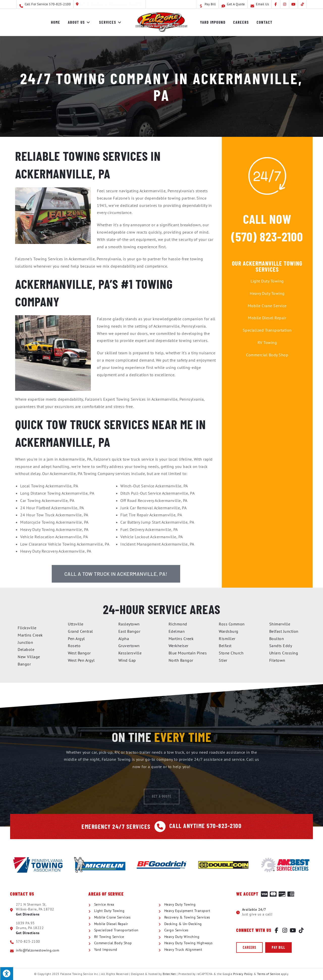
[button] (249, 947)
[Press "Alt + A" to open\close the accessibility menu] (7, 973)
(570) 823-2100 (267, 236)
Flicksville (27, 628)
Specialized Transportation (267, 330)
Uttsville (76, 624)
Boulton (277, 639)
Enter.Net (169, 974)
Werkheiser (179, 646)
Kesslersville (130, 653)
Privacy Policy (243, 974)
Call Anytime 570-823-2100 (206, 826)
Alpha (124, 639)
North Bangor (181, 660)
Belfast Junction (284, 631)
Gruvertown (129, 646)
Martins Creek (181, 639)
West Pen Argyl (81, 660)
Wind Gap (127, 660)
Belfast (225, 646)
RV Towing (267, 342)
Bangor (24, 664)
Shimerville (280, 624)
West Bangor (79, 653)
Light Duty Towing (267, 281)
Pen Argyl (76, 639)
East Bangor (129, 631)
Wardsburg (229, 631)
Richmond (178, 624)
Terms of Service (268, 974)
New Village (29, 657)
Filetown (277, 660)
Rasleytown (129, 624)
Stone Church (231, 653)
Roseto (74, 646)
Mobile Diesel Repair (267, 318)
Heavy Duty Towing (267, 293)
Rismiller (227, 639)
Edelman (177, 631)
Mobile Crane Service (267, 306)
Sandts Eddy (281, 646)
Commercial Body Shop (267, 355)
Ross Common (232, 624)
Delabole (26, 649)
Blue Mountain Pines (188, 653)
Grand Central (80, 631)
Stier (223, 660)
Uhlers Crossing (284, 653)
